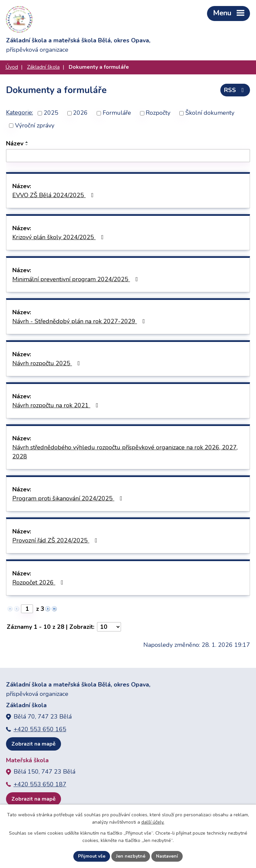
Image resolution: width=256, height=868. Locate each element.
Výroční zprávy (35, 125)
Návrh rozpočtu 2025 (47, 363)
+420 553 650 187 (40, 784)
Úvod (12, 67)
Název (15, 143)
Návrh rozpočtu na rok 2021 (57, 405)
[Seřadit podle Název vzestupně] (27, 142)
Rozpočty (158, 113)
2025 (51, 113)
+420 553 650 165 (40, 729)
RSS (235, 90)
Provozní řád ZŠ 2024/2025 (56, 540)
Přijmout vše (92, 856)
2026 (80, 113)
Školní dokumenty (210, 113)
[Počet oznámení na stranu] (109, 627)
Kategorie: (19, 112)
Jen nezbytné (131, 856)
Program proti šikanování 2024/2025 (69, 498)
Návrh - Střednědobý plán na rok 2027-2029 (80, 321)
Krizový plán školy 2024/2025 (59, 237)
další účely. (153, 822)
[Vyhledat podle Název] (128, 156)
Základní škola (43, 67)
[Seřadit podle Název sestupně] (27, 145)
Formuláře (117, 113)
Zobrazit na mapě (33, 744)
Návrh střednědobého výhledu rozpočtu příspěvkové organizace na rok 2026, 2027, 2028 (125, 452)
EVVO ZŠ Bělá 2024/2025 (54, 195)
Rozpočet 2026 (39, 582)
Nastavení (167, 856)
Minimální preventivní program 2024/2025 (76, 279)
